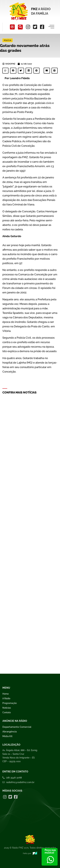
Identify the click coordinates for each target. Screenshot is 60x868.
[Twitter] (35, 27)
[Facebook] (42, 27)
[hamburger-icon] (51, 27)
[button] (5, 71)
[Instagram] (28, 27)
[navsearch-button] (20, 27)
